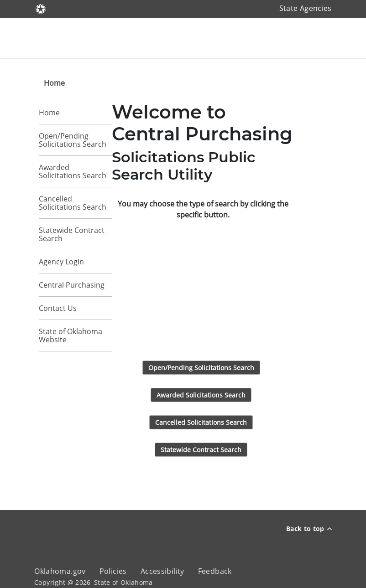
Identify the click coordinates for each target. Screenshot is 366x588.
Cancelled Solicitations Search (73, 203)
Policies (113, 571)
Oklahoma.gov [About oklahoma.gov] (60, 571)
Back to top (309, 529)
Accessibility (162, 571)
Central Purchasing (72, 285)
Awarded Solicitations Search (73, 171)
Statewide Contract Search (72, 234)
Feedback (215, 571)
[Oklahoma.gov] (41, 8)
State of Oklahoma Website (71, 335)
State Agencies (306, 8)
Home (49, 113)
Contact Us (58, 308)
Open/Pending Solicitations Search (73, 140)
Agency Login (61, 262)
